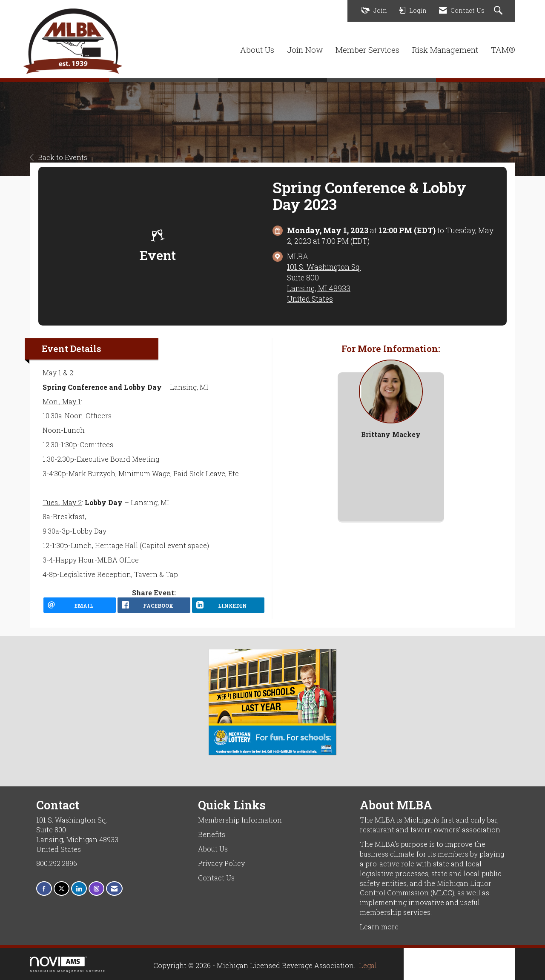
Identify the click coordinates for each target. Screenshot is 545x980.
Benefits (212, 834)
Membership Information (240, 820)
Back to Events (59, 157)
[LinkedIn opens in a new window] (228, 605)
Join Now (305, 50)
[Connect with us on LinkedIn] (79, 889)
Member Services (367, 50)
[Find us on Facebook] (44, 889)
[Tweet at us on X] (62, 889)
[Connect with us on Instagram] (96, 889)
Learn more (379, 927)
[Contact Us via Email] (114, 889)
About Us (257, 50)
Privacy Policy (221, 863)
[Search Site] (499, 11)
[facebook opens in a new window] (154, 605)
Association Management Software (68, 964)
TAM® (503, 50)
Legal (368, 965)
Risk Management (445, 50)
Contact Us (216, 878)
